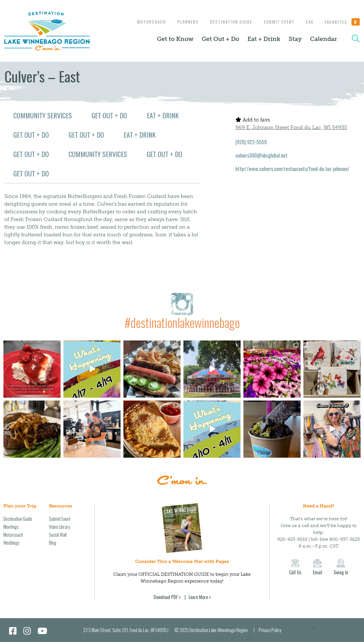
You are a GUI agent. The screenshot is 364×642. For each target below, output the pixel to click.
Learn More (198, 597)
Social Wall (58, 535)
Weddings (12, 543)
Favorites (342, 22)
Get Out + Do (220, 39)
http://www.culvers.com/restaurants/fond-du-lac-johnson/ (292, 169)
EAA (308, 22)
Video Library (59, 527)
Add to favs (253, 120)
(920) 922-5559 (251, 142)
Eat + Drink (264, 39)
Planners (182, 22)
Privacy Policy (270, 630)
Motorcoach (144, 22)
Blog (53, 543)
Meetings (11, 527)
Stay (295, 39)
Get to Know (175, 39)
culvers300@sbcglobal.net (261, 155)
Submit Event (276, 22)
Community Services (43, 115)
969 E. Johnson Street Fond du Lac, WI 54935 (291, 127)
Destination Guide (227, 22)
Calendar (323, 39)
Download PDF (166, 597)
